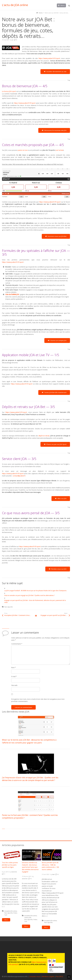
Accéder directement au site (55, 72)
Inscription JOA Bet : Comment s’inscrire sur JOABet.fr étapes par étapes (20, 615)
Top (69, 80)
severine (14, 872)
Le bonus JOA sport (9, 91)
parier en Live (23, 150)
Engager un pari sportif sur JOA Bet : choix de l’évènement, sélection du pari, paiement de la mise (55, 615)
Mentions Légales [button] (48, 976)
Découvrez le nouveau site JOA (54, 130)
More (6, 920)
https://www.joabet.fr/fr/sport (49, 58)
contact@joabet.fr (19, 476)
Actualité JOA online (11, 911)
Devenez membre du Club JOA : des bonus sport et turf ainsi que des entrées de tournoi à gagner (30, 867)
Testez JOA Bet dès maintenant (54, 392)
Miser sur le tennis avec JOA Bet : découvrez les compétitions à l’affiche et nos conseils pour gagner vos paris (29, 741)
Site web (14, 685)
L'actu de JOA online (15, 5)
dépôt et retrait (44, 436)
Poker (15, 913)
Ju (13, 40)
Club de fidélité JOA (12, 294)
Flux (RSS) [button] (60, 976)
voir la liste (59, 150)
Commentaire (17, 644)
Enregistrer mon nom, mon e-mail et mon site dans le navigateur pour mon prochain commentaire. (38, 700)
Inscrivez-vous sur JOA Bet (56, 236)
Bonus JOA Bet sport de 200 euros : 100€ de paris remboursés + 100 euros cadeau (50, 866)
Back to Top (69, 977)
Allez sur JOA (61, 499)
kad (53, 874)
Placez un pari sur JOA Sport (55, 444)
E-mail (14, 676)
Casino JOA (28, 917)
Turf (6, 915)
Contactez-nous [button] (35, 976)
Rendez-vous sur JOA (58, 569)
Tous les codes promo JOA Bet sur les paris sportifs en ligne (10, 865)
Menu (63, 5)
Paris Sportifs (9, 607)
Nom (14, 667)
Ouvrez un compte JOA (57, 341)
